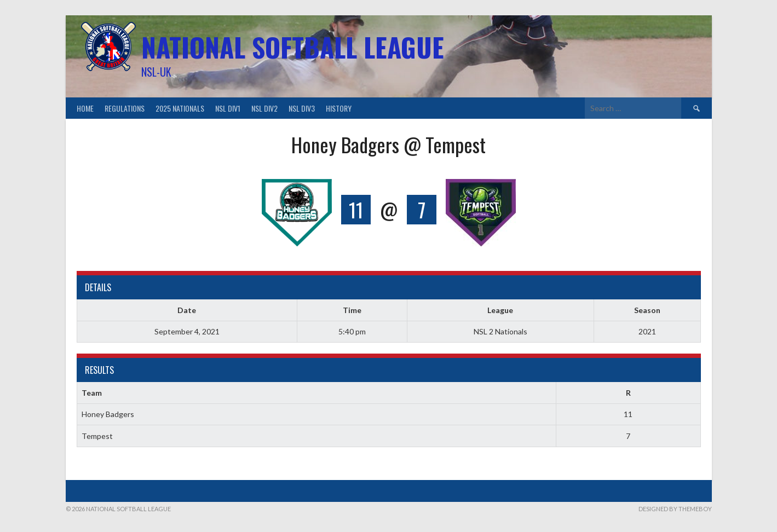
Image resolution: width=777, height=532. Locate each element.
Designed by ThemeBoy (675, 509)
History (339, 108)
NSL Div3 (302, 108)
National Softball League (293, 47)
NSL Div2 (264, 108)
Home (85, 108)
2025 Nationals (180, 108)
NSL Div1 (228, 108)
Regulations (125, 108)
